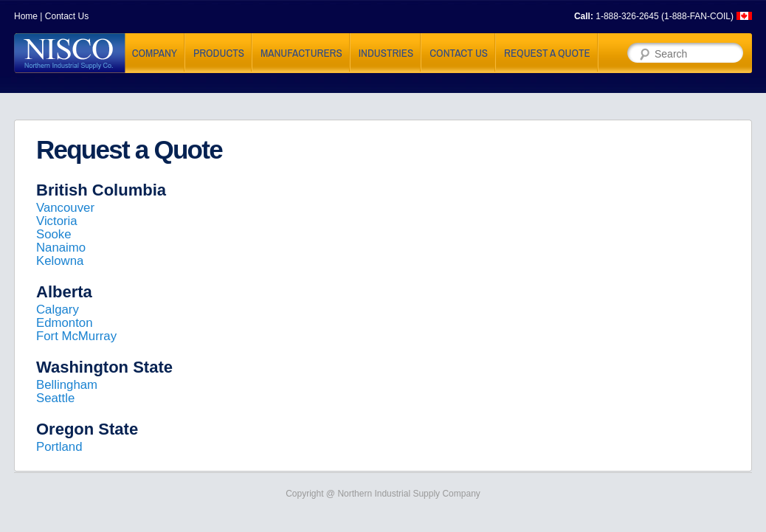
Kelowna (60, 261)
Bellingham (67, 385)
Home (26, 16)
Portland (59, 447)
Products (219, 53)
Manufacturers (301, 53)
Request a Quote (547, 53)
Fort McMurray (76, 336)
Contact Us (67, 16)
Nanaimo (61, 248)
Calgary (58, 310)
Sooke (54, 234)
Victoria (57, 221)
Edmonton (65, 323)
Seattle (55, 398)
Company (155, 53)
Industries (386, 53)
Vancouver (65, 208)
